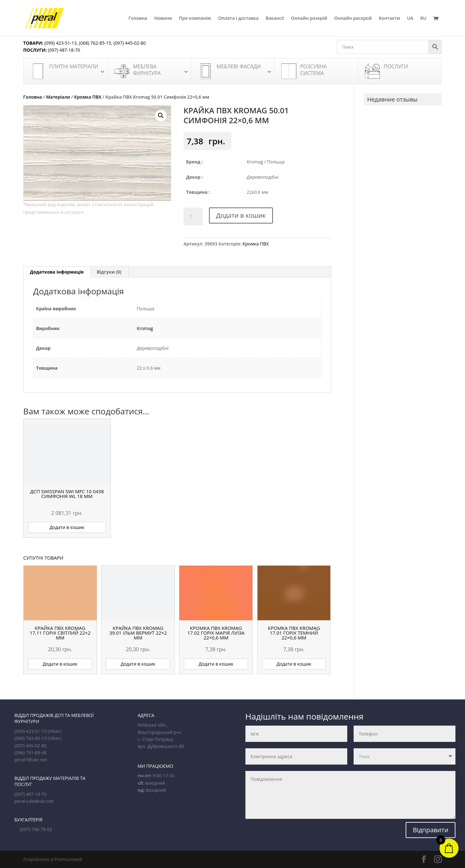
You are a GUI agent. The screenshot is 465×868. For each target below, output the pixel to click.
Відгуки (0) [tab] (109, 272)
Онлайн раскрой (353, 19)
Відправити (431, 830)
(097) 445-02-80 (130, 43)
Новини (163, 19)
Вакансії (275, 19)
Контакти (390, 19)
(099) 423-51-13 (60, 43)
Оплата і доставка (238, 19)
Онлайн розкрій (309, 19)
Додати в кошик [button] (67, 527)
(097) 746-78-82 (36, 829)
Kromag (145, 328)
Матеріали (58, 97)
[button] (161, 116)
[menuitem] (410, 26)
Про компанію (195, 19)
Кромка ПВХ (88, 97)
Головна (138, 19)
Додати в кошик (241, 215)
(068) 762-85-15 (95, 43)
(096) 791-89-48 (30, 753)
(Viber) (55, 731)
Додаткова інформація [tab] (57, 272)
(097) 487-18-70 (63, 50)
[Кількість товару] (193, 216)
